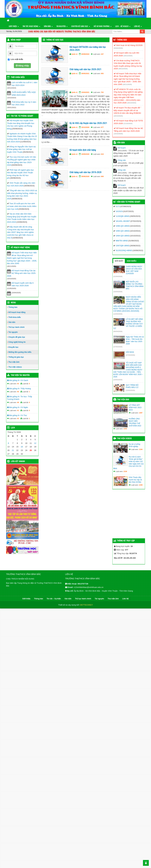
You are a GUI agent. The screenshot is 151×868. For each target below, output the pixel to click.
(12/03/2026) (130, 390)
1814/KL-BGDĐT (123, 221)
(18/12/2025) (128, 56)
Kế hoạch (122, 148)
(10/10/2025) (118, 134)
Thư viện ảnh (14, 362)
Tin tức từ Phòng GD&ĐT (22, 116)
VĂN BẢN (121, 143)
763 (102, 92)
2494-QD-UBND (123, 236)
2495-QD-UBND (123, 231)
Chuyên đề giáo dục (81, 26)
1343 (125, 429)
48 (18, 402)
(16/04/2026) (118, 292)
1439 (141, 485)
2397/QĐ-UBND (123, 246)
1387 (141, 413)
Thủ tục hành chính (17, 327)
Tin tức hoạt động (31, 26)
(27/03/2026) (118, 347)
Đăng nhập (16, 40)
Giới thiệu (14, 26)
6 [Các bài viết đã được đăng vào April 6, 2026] (8, 443)
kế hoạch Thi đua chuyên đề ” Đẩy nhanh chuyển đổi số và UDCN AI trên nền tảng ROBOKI (127, 110)
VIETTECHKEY (86, 605)
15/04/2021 (85, 92)
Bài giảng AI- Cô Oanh (18, 380)
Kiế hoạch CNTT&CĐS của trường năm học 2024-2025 (88, 49)
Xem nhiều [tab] (132, 261)
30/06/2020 (85, 176)
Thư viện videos (15, 367)
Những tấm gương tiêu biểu (20, 352)
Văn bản (48, 26)
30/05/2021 (85, 73)
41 (18, 410)
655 (102, 73)
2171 (118, 206)
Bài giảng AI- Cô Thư (17, 415)
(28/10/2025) (132, 103)
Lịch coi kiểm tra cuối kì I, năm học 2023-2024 (25, 84)
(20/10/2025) (118, 116)
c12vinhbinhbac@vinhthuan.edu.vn (89, 587)
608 (102, 176)
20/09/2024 (85, 54)
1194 (141, 449)
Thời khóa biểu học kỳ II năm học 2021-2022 (24, 103)
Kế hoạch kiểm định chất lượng (83, 150)
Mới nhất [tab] (119, 261)
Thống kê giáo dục (55, 40)
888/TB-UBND (122, 241)
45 (18, 392)
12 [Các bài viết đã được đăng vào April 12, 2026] (35, 443)
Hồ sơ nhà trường (103, 26)
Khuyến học (14, 347)
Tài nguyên (62, 26)
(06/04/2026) (118, 331)
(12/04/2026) (118, 314)
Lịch (13, 428)
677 (102, 127)
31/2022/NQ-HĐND (124, 250)
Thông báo (13, 307)
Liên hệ (138, 26)
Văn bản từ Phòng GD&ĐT (129, 202)
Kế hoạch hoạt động (20, 248)
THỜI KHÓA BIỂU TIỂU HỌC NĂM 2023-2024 (24, 94)
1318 (125, 471)
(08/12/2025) (123, 69)
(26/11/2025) (127, 84)
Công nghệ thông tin (17, 342)
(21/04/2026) (118, 276)
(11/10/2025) (128, 124)
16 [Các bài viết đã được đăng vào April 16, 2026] (22, 447)
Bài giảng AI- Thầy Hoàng (19, 389)
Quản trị (74, 54)
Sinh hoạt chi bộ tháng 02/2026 (128, 45)
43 (18, 384)
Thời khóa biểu (15, 317)
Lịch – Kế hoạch (123, 26)
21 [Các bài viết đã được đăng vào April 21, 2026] (13, 450)
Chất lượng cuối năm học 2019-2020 (86, 172)
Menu (13, 303)
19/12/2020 (85, 127)
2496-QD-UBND (123, 226)
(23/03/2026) (118, 380)
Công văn (122, 160)
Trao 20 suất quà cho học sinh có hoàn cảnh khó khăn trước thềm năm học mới (22, 206)
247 (102, 54)
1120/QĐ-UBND (123, 216)
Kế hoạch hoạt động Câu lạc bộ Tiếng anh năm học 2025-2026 (22, 273)
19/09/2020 (85, 154)
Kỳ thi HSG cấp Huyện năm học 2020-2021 (88, 123)
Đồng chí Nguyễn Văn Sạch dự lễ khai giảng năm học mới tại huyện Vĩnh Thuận (21, 149)
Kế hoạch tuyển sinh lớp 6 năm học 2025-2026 (23, 284)
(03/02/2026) (118, 48)
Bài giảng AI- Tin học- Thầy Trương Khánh (20, 398)
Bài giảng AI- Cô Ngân (18, 407)
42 (18, 418)
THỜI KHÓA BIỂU (18, 77)
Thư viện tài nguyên (20, 375)
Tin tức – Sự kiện (54, 599)
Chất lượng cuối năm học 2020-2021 (86, 69)
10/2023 (119, 211)
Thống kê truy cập (126, 541)
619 (102, 154)
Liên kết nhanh (18, 461)
